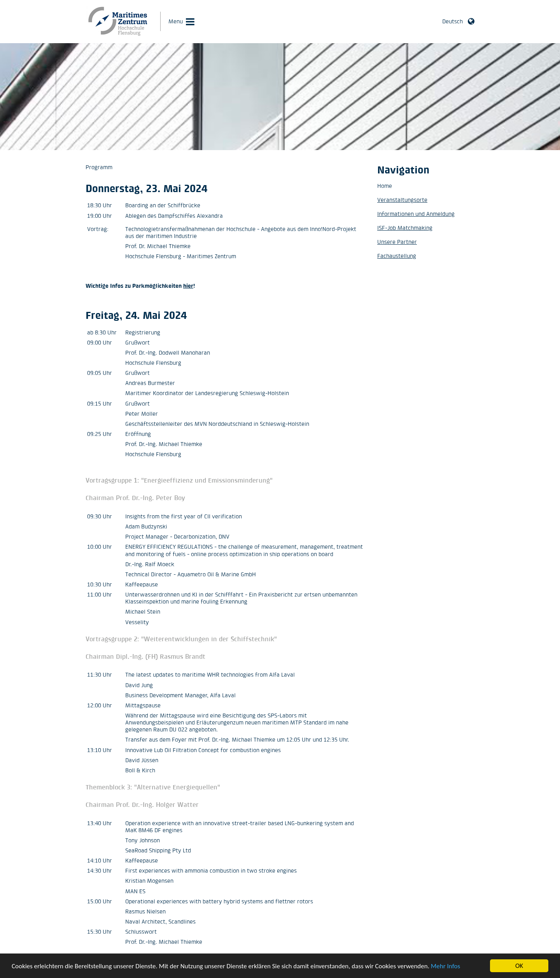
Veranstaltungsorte (402, 200)
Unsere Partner (397, 242)
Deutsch (452, 21)
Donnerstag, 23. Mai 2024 (146, 188)
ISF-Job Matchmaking (405, 228)
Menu (176, 21)
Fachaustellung (397, 256)
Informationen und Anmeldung (416, 214)
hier (188, 286)
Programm (99, 167)
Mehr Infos (445, 967)
